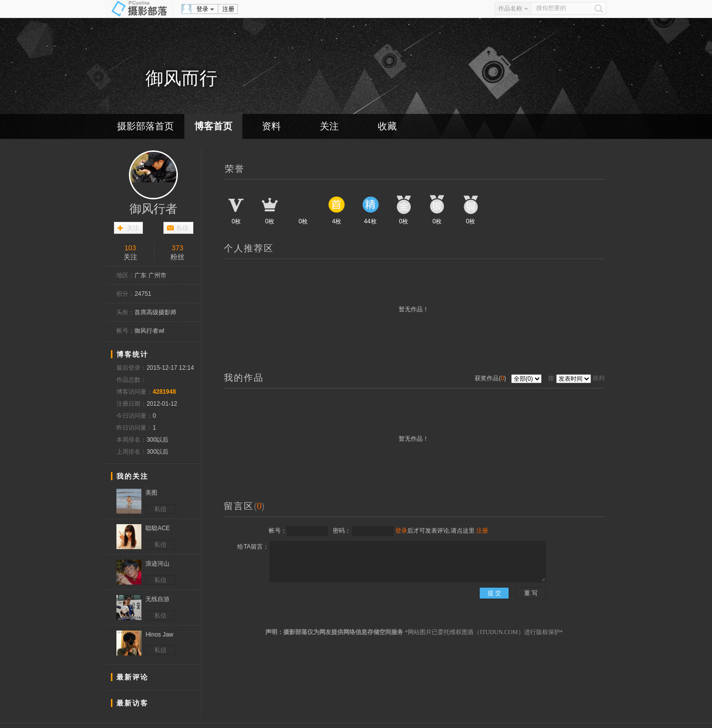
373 (178, 248)
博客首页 (213, 126)
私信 (182, 228)
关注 (329, 126)
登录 (202, 9)
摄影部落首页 (145, 126)
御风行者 (153, 209)
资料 (271, 126)
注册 (228, 9)
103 (130, 248)
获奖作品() (491, 378)
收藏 (387, 126)
